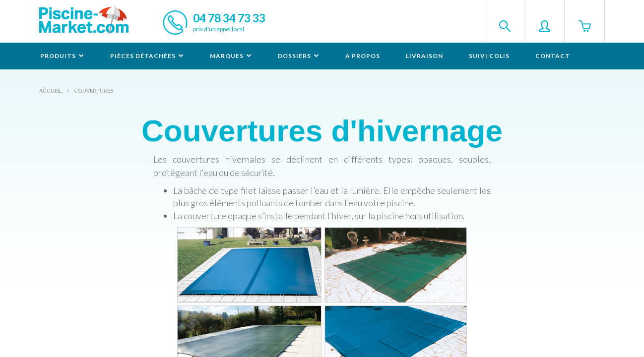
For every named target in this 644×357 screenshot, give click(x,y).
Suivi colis (489, 56)
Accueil (51, 90)
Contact (553, 56)
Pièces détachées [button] (147, 56)
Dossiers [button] (299, 56)
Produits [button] (62, 56)
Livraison (424, 56)
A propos (363, 56)
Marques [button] (231, 56)
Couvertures (94, 90)
